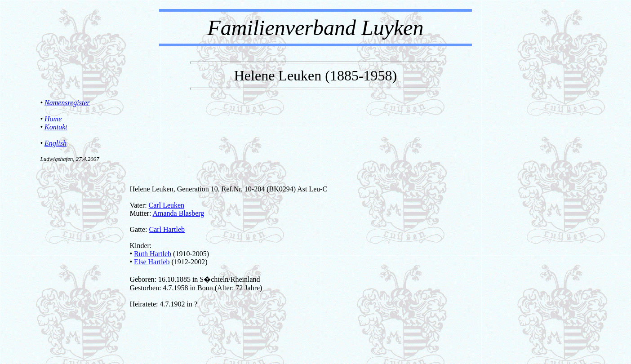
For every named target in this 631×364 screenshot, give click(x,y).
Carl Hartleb (167, 229)
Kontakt (56, 127)
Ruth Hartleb (153, 254)
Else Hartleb (152, 262)
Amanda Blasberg (179, 213)
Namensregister (67, 103)
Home (53, 119)
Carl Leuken (167, 205)
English (56, 143)
